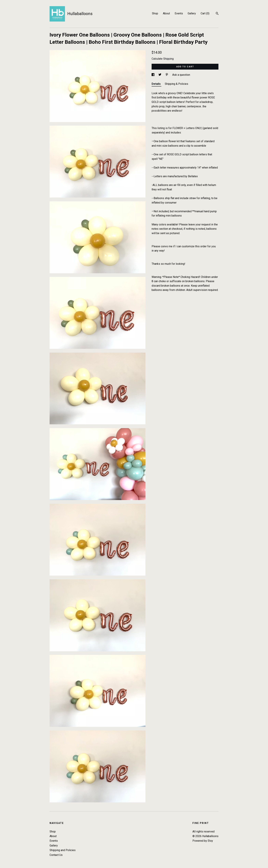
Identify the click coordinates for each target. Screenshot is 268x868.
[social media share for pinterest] (167, 75)
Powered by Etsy (203, 841)
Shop (155, 13)
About (166, 13)
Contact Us (56, 855)
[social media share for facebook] (153, 75)
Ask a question (181, 75)
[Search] (217, 14)
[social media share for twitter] (160, 75)
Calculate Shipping (163, 59)
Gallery (192, 13)
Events (179, 13)
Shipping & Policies (176, 84)
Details (156, 84)
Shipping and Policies (63, 850)
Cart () (205, 13)
